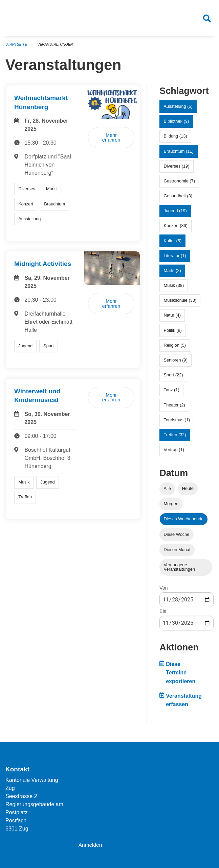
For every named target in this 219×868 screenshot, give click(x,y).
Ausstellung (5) (178, 109)
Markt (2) (172, 274)
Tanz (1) (172, 393)
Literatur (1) (175, 259)
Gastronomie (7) (179, 184)
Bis (163, 614)
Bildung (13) (176, 139)
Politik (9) (173, 333)
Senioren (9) (176, 363)
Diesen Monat (177, 553)
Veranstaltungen (57, 47)
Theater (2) (174, 408)
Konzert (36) (176, 229)
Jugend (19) (175, 214)
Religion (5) (175, 348)
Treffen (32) (175, 438)
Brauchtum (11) (179, 154)
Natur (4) (172, 318)
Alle (167, 491)
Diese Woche (177, 537)
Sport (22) (173, 378)
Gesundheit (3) (178, 199)
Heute (188, 491)
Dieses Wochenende (184, 522)
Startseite (17, 47)
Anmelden (91, 845)
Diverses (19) (177, 169)
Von (163, 591)
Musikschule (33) (180, 303)
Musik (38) (174, 288)
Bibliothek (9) (177, 124)
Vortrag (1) (174, 453)
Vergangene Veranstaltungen (180, 570)
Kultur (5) (173, 244)
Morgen (171, 507)
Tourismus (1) (177, 423)
